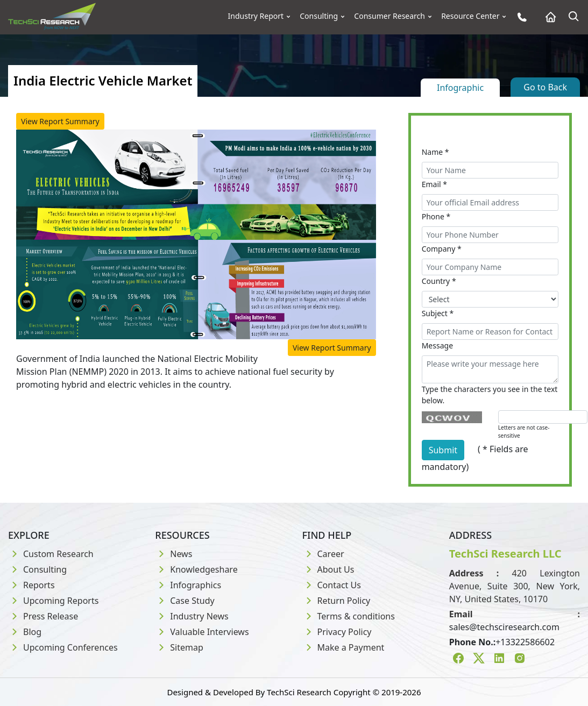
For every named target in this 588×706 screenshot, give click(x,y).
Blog (25, 632)
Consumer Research (389, 16)
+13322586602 (525, 642)
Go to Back (545, 87)
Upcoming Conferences (63, 647)
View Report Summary (60, 121)
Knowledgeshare (196, 569)
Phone (436, 216)
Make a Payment (343, 647)
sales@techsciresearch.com (504, 627)
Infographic (460, 88)
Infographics (188, 585)
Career (323, 554)
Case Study (185, 601)
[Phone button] (519, 17)
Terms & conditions (349, 616)
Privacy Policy (337, 632)
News (173, 554)
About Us (328, 569)
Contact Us (332, 585)
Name (435, 152)
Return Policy (336, 601)
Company (442, 249)
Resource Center (470, 16)
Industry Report (256, 16)
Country (439, 281)
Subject (438, 313)
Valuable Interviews (202, 632)
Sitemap (179, 647)
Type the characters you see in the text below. (490, 395)
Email (434, 184)
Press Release (43, 616)
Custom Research (51, 554)
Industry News (192, 616)
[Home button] (548, 17)
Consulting (319, 16)
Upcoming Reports (53, 601)
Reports (31, 585)
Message (437, 345)
